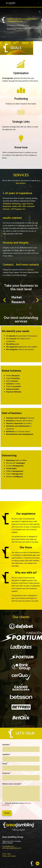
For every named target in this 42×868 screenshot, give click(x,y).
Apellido (6, 755)
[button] (4, 300)
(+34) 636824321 (8, 846)
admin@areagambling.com (12, 848)
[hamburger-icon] (38, 3)
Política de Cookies (9, 856)
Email (5, 764)
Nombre (6, 745)
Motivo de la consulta (12, 784)
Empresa (7, 773)
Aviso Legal (6, 854)
